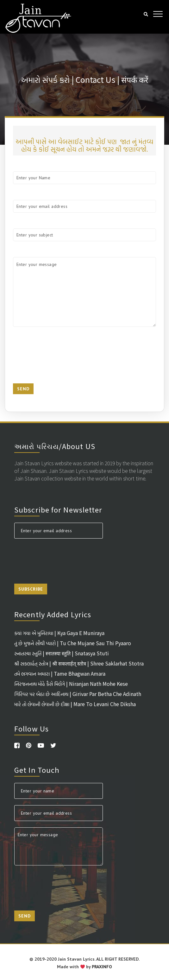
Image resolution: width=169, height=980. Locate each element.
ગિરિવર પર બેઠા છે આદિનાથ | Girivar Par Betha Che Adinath (78, 694)
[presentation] (61, 355)
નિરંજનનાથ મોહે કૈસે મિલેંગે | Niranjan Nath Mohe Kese (71, 684)
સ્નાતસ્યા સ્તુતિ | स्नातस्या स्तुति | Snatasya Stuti (62, 653)
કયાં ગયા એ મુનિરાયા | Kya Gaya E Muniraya (59, 633)
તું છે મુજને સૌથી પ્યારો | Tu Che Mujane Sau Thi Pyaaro (73, 643)
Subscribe (31, 589)
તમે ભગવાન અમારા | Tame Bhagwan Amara (60, 673)
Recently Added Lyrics (53, 614)
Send (23, 389)
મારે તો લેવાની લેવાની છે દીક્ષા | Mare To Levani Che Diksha (75, 704)
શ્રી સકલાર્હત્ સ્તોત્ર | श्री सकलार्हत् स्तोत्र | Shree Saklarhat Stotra (79, 663)
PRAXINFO (102, 967)
